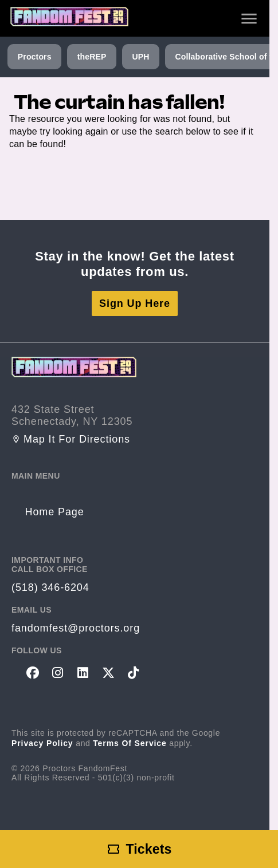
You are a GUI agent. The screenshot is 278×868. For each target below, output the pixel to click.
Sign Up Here (135, 303)
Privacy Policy (42, 743)
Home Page (55, 512)
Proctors (35, 57)
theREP (92, 57)
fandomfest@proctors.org (76, 628)
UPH (140, 57)
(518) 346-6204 (50, 587)
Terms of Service (130, 743)
